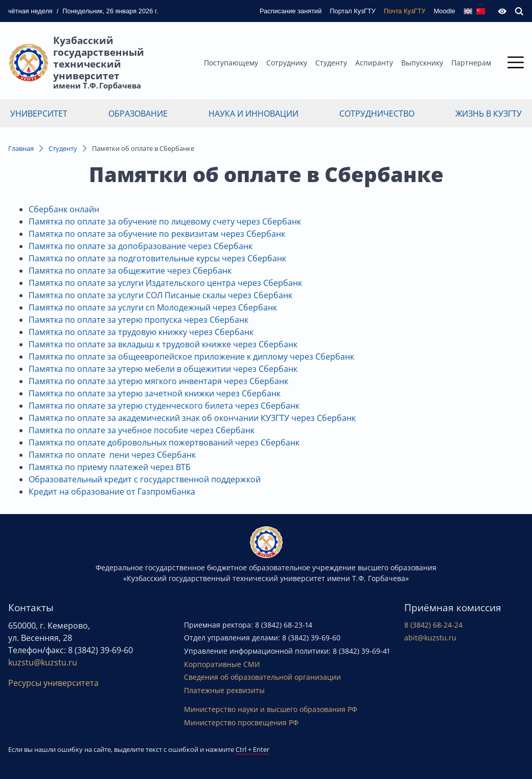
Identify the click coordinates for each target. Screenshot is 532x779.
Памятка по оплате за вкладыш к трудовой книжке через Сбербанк (163, 344)
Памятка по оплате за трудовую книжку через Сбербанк (141, 332)
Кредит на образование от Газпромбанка (112, 492)
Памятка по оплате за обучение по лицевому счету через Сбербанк (165, 221)
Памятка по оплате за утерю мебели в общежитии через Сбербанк (163, 369)
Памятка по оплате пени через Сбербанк (112, 455)
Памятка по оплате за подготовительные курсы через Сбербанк (157, 258)
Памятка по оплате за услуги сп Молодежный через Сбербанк (153, 307)
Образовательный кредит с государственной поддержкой (145, 479)
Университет (39, 114)
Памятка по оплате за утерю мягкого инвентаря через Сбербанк (158, 381)
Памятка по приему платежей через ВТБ (110, 467)
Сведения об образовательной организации (262, 677)
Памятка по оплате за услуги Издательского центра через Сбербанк (165, 283)
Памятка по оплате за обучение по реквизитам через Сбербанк (157, 234)
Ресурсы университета (53, 683)
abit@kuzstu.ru (430, 638)
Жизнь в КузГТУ (489, 114)
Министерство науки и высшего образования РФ (271, 709)
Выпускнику (422, 63)
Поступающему (231, 63)
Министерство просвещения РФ (241, 722)
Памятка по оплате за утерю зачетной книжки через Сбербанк (155, 393)
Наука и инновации (253, 114)
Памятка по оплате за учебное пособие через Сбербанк (142, 430)
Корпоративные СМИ (222, 664)
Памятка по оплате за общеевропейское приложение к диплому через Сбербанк (191, 357)
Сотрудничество (377, 114)
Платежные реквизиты (224, 690)
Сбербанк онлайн (64, 209)
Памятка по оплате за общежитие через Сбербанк (130, 271)
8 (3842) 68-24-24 (433, 625)
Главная (21, 148)
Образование (138, 114)
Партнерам (471, 63)
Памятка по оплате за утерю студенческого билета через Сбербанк (164, 406)
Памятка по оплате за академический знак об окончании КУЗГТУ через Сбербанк (192, 418)
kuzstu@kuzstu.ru (43, 662)
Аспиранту (374, 63)
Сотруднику (287, 63)
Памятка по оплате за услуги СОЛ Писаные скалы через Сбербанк (160, 295)
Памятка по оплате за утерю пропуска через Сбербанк (138, 320)
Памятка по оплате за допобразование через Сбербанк (141, 246)
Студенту (331, 63)
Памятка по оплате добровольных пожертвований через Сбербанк (164, 442)
